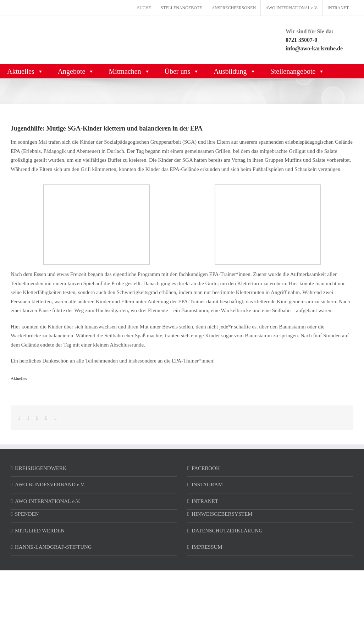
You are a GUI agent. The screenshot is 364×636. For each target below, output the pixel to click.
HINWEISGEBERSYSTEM (222, 514)
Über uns (182, 71)
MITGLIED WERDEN (40, 531)
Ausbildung (235, 71)
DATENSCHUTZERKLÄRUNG (227, 531)
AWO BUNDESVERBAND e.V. (50, 485)
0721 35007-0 (301, 40)
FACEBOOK (206, 468)
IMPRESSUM (207, 547)
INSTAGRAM (207, 485)
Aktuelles (25, 71)
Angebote (76, 71)
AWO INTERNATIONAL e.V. (48, 501)
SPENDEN (27, 514)
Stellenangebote (298, 71)
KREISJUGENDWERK (41, 468)
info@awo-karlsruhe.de (314, 48)
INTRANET (205, 501)
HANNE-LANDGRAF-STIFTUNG (53, 547)
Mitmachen (129, 71)
